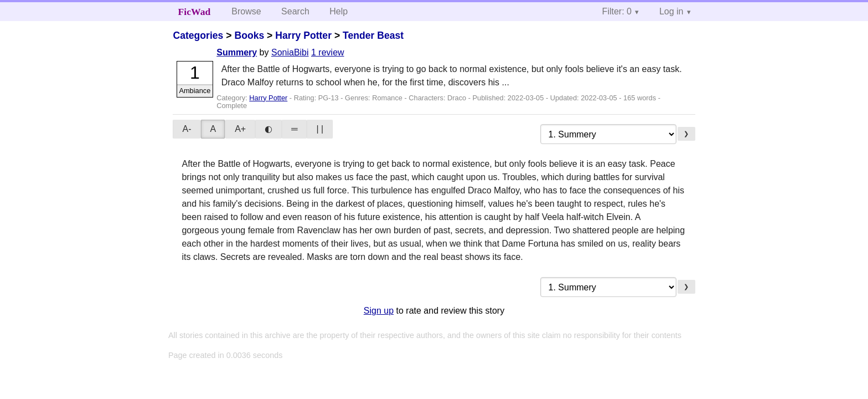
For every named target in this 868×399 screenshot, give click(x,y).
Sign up (379, 311)
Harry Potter (303, 35)
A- (187, 129)
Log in (671, 11)
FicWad (195, 12)
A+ (240, 129)
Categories (198, 35)
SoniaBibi (290, 52)
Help (339, 11)
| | (320, 129)
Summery (237, 52)
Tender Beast (373, 35)
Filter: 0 (617, 11)
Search (295, 11)
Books (249, 35)
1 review (328, 52)
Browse (246, 11)
